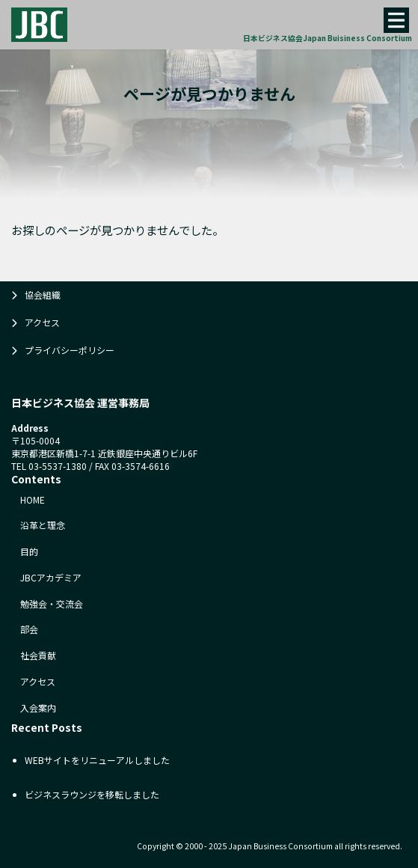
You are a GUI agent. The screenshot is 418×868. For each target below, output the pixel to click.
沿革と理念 (43, 525)
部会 (29, 629)
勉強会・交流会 (52, 603)
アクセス (42, 322)
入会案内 (38, 707)
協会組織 (43, 294)
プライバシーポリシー (70, 350)
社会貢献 (38, 655)
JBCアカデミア (51, 577)
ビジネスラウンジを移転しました (92, 794)
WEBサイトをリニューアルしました (97, 760)
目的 (29, 551)
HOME (33, 499)
